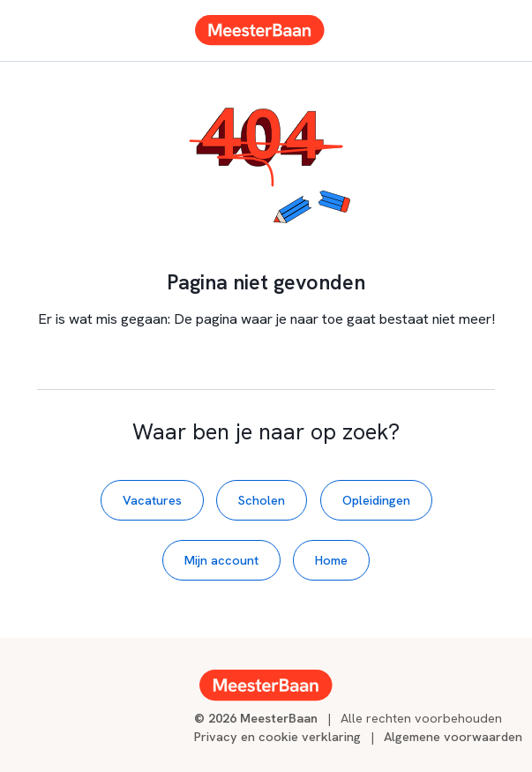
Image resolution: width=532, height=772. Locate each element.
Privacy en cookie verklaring (277, 736)
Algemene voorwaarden (453, 736)
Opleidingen (376, 500)
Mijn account (221, 560)
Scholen (262, 500)
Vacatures (152, 500)
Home (331, 560)
